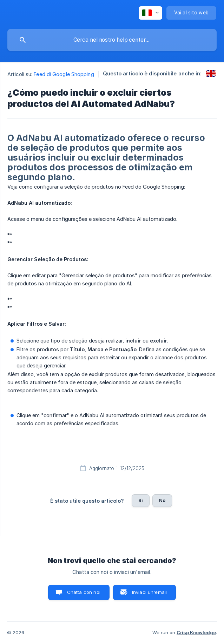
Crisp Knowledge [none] (196, 632)
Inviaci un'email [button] (149, 592)
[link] (211, 73)
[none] (150, 13)
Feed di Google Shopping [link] (64, 74)
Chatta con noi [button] (84, 592)
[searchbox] (112, 40)
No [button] (162, 500)
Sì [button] (141, 500)
